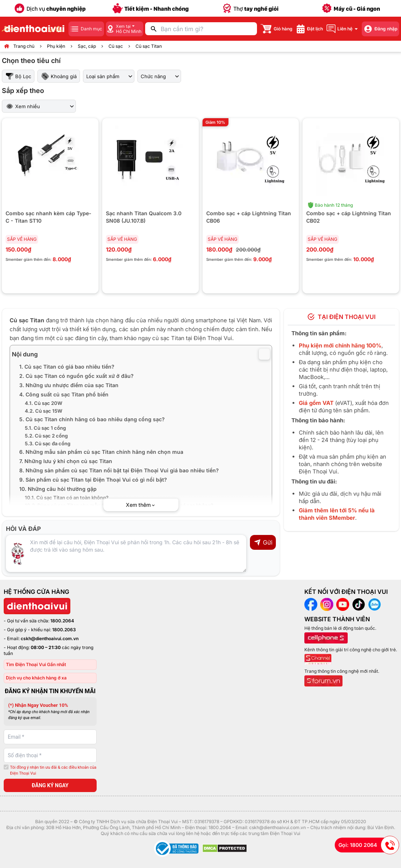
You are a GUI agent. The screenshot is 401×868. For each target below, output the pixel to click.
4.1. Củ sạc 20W (44, 403)
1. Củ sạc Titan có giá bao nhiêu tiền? (67, 367)
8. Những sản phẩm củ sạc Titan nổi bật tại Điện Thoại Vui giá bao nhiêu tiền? (119, 470)
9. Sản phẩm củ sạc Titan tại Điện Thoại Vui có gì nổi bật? (93, 480)
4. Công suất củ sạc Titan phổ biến (64, 394)
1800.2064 (62, 621)
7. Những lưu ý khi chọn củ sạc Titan (66, 461)
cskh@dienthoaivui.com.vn (50, 638)
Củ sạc (116, 46)
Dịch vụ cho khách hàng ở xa (36, 678)
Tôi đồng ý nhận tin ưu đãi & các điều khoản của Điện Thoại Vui (53, 771)
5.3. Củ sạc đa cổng (48, 443)
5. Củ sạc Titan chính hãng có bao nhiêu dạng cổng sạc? (92, 419)
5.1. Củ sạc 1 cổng (45, 428)
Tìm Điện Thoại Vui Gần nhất (36, 664)
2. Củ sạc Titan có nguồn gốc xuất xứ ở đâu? (76, 376)
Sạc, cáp (87, 46)
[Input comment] (126, 553)
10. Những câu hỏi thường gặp (58, 489)
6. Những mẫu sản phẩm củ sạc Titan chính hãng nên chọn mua (101, 452)
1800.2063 (64, 630)
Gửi (263, 542)
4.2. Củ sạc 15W (44, 411)
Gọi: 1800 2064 (369, 845)
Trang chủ (24, 46)
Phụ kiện (56, 46)
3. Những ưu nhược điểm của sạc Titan (69, 385)
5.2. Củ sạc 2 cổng (46, 436)
